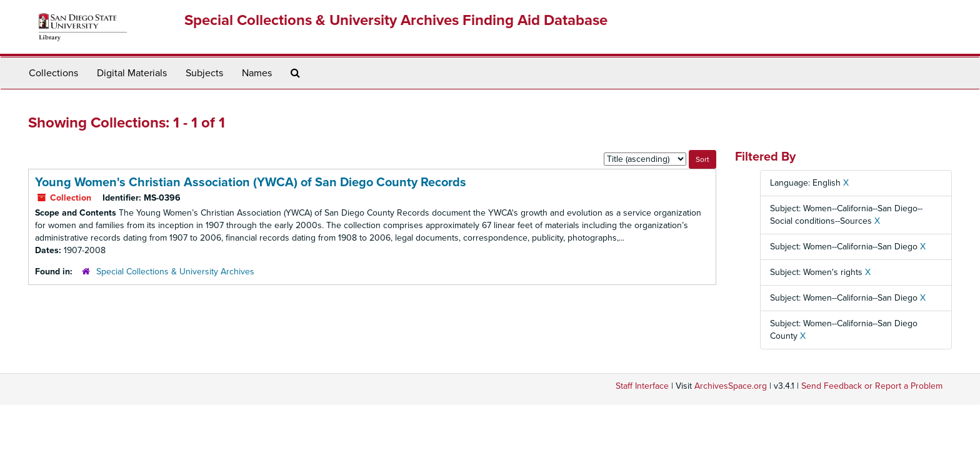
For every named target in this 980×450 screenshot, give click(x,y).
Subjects (204, 73)
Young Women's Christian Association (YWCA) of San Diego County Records (251, 182)
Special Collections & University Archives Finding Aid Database (396, 20)
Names (257, 73)
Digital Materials (132, 73)
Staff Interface (642, 386)
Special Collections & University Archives (175, 272)
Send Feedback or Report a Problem (872, 386)
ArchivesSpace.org (731, 386)
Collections (53, 73)
